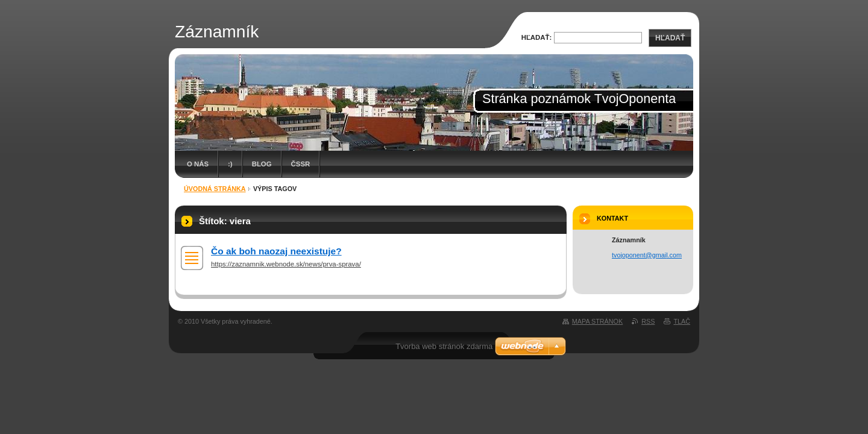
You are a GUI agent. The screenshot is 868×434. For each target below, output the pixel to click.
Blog (262, 164)
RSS (648, 321)
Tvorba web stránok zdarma (444, 346)
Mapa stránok (597, 321)
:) (230, 164)
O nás (198, 164)
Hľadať (670, 38)
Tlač (682, 321)
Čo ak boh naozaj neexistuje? (276, 251)
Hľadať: (537, 37)
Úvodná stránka (215, 189)
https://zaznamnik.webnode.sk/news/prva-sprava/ (286, 264)
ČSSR (301, 164)
